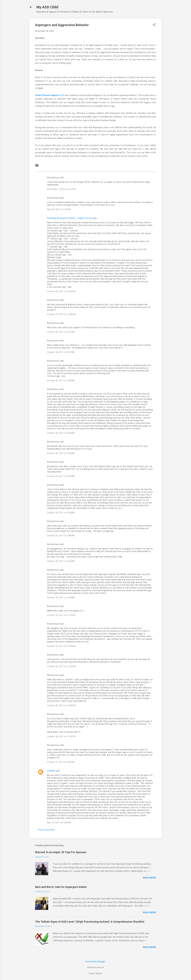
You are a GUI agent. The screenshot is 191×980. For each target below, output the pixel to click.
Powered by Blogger (96, 962)
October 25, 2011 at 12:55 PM (61, 291)
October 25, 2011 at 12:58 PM (61, 314)
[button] (154, 25)
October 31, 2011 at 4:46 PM (61, 762)
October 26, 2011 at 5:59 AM (61, 561)
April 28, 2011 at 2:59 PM (59, 209)
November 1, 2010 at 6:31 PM (61, 189)
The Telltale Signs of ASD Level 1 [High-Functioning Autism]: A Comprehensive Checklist (90, 922)
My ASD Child (47, 7)
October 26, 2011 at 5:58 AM (61, 381)
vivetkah (51, 771)
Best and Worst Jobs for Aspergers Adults (61, 887)
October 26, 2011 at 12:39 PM (61, 615)
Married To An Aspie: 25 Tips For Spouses (61, 852)
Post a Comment (46, 830)
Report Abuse (95, 973)
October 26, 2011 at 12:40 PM (61, 705)
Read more (149, 878)
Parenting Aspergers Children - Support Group (69, 218)
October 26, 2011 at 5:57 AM (61, 332)
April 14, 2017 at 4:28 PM (59, 823)
